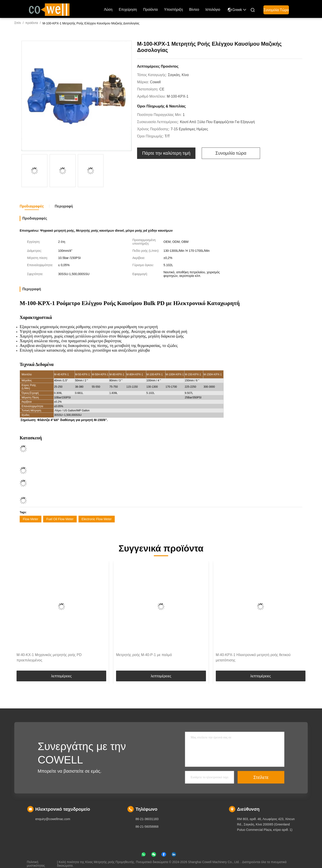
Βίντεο (194, 10)
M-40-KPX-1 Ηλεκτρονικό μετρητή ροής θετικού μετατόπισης (253, 657)
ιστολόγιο (213, 10)
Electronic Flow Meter (97, 519)
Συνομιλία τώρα (276, 10)
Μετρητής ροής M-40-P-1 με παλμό (144, 655)
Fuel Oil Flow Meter (60, 519)
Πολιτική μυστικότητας (36, 862)
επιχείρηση (128, 10)
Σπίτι (18, 23)
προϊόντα (150, 10)
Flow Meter (31, 519)
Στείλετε (261, 777)
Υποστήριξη (174, 10)
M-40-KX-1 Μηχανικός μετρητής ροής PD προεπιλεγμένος (49, 657)
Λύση (108, 10)
